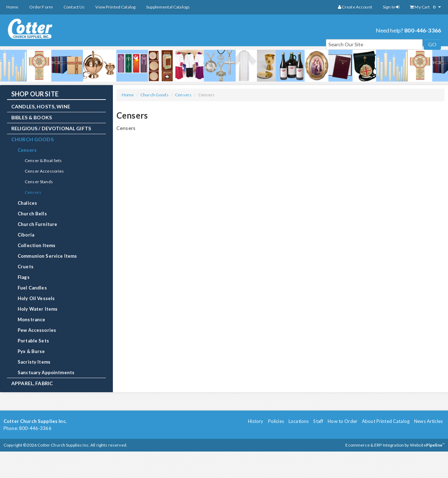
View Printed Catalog (115, 7)
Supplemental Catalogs (168, 7)
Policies (276, 421)
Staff (318, 421)
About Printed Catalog (386, 421)
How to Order (343, 421)
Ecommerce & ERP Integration (375, 445)
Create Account (355, 7)
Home (13, 7)
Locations (299, 421)
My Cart (425, 7)
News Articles (428, 421)
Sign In (391, 7)
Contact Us (74, 7)
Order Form (41, 7)
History (256, 421)
